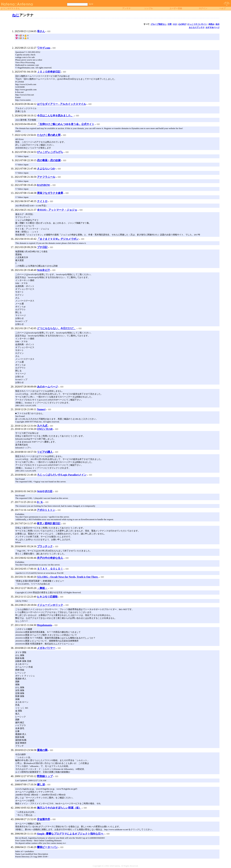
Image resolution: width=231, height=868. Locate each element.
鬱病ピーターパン (47, 847)
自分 (218, 24)
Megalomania (44, 625)
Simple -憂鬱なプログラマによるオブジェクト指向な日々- (71, 834)
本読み (211, 24)
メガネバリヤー (46, 648)
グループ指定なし (159, 24)
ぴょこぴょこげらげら (50, 152)
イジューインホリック (50, 605)
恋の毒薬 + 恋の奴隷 (49, 160)
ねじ (16, 15)
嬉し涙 (41, 784)
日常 (170, 24)
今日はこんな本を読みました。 (55, 116)
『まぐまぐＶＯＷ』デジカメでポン (58, 239)
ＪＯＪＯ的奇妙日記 (49, 72)
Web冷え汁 (43, 270)
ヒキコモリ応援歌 (47, 597)
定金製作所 (44, 819)
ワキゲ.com (44, 48)
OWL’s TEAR (45, 429)
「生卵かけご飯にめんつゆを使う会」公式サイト (66, 124)
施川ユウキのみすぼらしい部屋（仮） (59, 808)
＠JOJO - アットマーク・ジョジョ (57, 210)
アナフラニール (46, 177)
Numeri (41, 409)
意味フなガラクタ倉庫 (50, 193)
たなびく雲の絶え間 (49, 135)
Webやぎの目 (45, 491)
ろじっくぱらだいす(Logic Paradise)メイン (62, 475)
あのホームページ (47, 387)
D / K (40, 502)
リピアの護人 (45, 452)
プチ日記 (42, 247)
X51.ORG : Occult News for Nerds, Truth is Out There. (68, 577)
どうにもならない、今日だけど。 (57, 328)
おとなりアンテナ (197, 27)
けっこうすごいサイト (197, 24)
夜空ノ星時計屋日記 (49, 523)
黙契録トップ (45, 776)
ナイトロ (42, 201)
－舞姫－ (42, 588)
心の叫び (182, 24)
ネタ (175, 24)
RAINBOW (44, 185)
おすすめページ (213, 27)
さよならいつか (46, 169)
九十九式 (42, 426)
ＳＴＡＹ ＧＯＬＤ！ (50, 569)
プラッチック (45, 546)
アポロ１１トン (46, 510)
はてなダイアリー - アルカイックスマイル (62, 104)
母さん (41, 31)
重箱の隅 (42, 750)
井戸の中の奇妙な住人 (50, 558)
